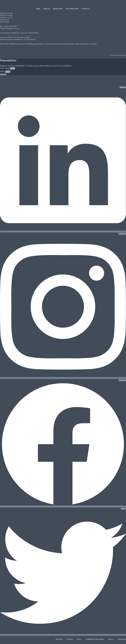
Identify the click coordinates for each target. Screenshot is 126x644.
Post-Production (72, 9)
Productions (58, 9)
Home (38, 9)
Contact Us (86, 9)
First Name (5, 68)
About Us (47, 9)
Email (3, 72)
